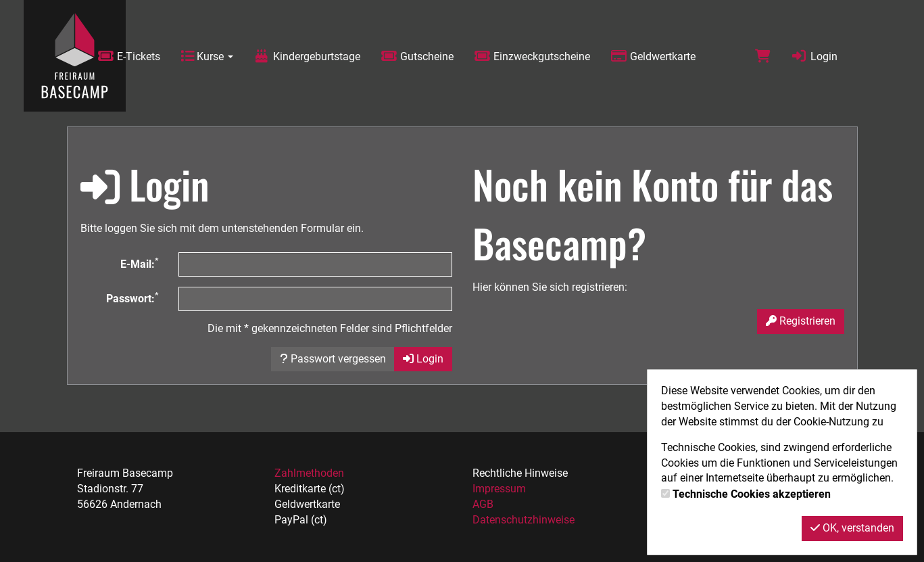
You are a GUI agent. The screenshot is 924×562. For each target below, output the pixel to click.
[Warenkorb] (763, 56)
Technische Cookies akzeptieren (752, 494)
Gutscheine (417, 56)
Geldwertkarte (653, 56)
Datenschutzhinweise (524, 520)
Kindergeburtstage (307, 56)
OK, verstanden (852, 528)
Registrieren (801, 321)
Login (814, 56)
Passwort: (132, 298)
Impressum (499, 489)
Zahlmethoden (309, 473)
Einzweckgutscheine (532, 56)
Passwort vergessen (333, 359)
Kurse (207, 56)
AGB (483, 504)
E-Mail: (139, 263)
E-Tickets (129, 56)
